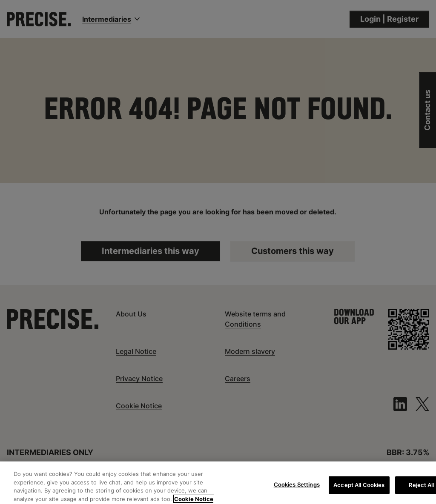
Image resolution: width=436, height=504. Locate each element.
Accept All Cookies (359, 487)
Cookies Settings (297, 487)
